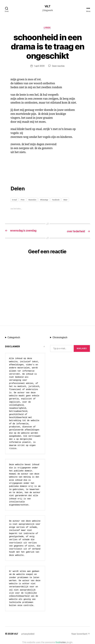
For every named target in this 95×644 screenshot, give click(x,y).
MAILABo (82, 349)
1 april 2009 (39, 67)
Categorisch (14, 338)
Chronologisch (60, 338)
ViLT (47, 6)
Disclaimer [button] (13, 347)
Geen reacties (59, 67)
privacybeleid (29, 634)
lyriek (48, 28)
